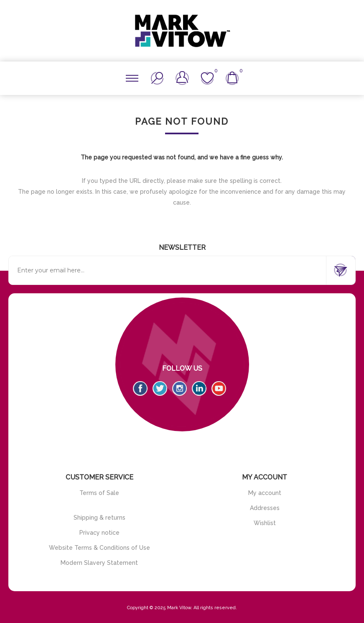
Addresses (265, 508)
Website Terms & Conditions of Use (99, 548)
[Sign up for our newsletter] (167, 270)
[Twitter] (160, 388)
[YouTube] (219, 388)
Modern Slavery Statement (99, 563)
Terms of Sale (99, 493)
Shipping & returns (99, 518)
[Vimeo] (199, 388)
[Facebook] (140, 388)
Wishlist (265, 523)
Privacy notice (99, 533)
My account (265, 493)
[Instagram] (179, 388)
